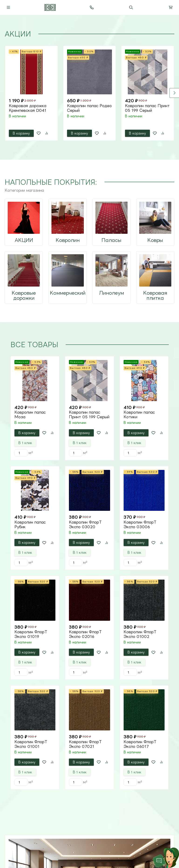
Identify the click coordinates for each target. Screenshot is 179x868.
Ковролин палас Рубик (30, 525)
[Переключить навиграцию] (8, 7)
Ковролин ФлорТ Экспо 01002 (140, 634)
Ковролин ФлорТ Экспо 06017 (140, 744)
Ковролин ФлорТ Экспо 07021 (85, 744)
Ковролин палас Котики (139, 415)
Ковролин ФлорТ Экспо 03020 (85, 525)
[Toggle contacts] (92, 7)
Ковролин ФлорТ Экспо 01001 (31, 744)
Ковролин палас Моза (30, 415)
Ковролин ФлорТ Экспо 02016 (85, 634)
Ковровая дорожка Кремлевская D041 (28, 108)
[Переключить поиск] (131, 7)
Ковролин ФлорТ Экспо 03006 (140, 525)
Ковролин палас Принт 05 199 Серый (147, 108)
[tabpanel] (89, 93)
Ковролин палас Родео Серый (89, 108)
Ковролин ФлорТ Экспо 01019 (31, 634)
